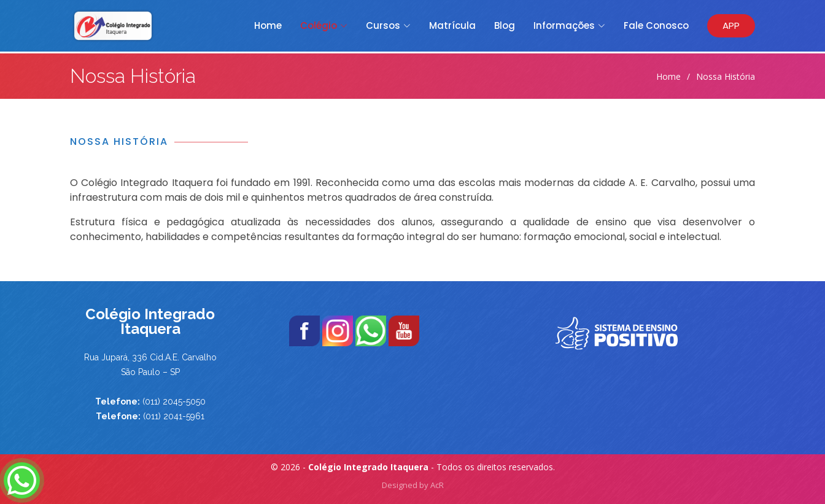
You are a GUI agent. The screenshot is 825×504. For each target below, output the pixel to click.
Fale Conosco (656, 25)
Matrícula (452, 25)
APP (731, 25)
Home (268, 25)
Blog (505, 25)
